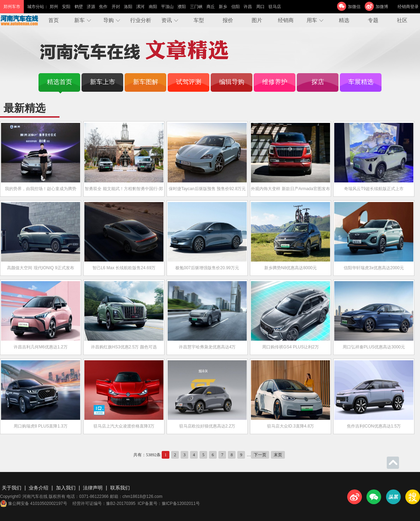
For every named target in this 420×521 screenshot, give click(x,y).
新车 (79, 20)
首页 (54, 20)
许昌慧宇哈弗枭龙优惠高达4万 (207, 347)
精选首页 (59, 82)
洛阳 (128, 7)
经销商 (286, 20)
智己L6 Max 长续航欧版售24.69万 (124, 268)
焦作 (103, 7)
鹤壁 (79, 7)
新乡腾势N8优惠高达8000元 (290, 268)
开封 (116, 7)
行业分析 (141, 20)
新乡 (223, 7)
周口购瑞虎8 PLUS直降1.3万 (41, 426)
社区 (402, 20)
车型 (199, 20)
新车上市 (103, 82)
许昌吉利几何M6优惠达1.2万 (40, 347)
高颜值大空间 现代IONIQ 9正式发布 (40, 268)
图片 (257, 20)
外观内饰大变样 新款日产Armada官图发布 (290, 189)
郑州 (54, 7)
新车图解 (146, 82)
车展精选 (361, 82)
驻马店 (275, 7)
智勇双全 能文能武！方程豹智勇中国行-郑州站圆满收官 (124, 195)
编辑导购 (232, 82)
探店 (318, 82)
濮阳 (182, 7)
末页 (278, 455)
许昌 (248, 7)
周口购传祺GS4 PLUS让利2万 (290, 347)
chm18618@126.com (142, 496)
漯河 (140, 7)
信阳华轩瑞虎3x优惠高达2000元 (374, 268)
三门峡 (196, 7)
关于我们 (12, 488)
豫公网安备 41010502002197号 (34, 503)
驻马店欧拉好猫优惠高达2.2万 (207, 426)
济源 (91, 7)
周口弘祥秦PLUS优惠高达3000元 (374, 347)
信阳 (236, 7)
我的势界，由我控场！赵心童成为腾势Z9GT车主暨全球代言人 (41, 195)
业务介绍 (38, 488)
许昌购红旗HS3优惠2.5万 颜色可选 (124, 347)
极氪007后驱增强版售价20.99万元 (207, 268)
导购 (108, 20)
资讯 (167, 20)
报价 (228, 20)
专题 (373, 20)
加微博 (382, 7)
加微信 (354, 7)
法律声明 (93, 488)
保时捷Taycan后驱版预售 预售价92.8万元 (207, 189)
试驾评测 (189, 82)
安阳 (66, 7)
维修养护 (275, 82)
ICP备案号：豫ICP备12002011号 (169, 503)
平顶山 (167, 7)
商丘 (211, 7)
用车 (312, 20)
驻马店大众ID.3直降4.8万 (291, 426)
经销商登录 (408, 7)
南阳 (153, 7)
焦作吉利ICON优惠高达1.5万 (374, 426)
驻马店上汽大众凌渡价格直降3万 (124, 426)
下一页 (260, 455)
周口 (260, 7)
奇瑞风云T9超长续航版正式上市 (374, 189)
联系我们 (120, 488)
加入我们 (66, 488)
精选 (344, 20)
